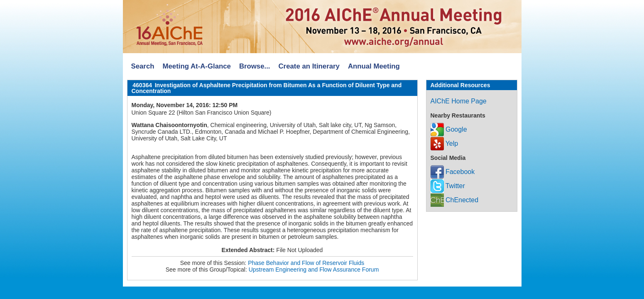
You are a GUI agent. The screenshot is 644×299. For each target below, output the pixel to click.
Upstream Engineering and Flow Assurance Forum (314, 270)
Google (449, 129)
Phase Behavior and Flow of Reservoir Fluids (306, 263)
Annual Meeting (374, 66)
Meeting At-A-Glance (196, 66)
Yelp (444, 143)
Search (143, 66)
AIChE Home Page (459, 101)
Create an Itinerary (309, 66)
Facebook (453, 172)
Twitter (448, 186)
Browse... (255, 66)
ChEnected (455, 200)
